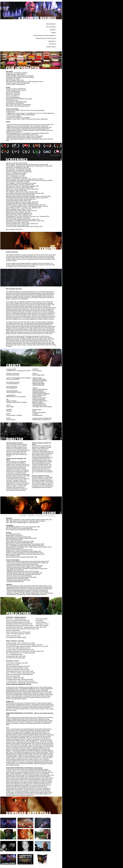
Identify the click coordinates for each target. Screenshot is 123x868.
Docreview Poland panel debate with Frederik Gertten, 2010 (22, 629)
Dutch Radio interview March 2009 (15, 658)
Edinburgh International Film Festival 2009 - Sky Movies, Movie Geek (25, 651)
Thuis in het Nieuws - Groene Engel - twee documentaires (22, 683)
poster (33, 673)
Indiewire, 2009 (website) (13, 630)
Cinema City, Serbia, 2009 (13, 636)
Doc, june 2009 (15, 665)
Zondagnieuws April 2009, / (14, 679)
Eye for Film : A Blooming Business (16, 619)
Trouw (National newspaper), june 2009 (17, 663)
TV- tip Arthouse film (12, 681)
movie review (39, 621)
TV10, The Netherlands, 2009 (14, 655)
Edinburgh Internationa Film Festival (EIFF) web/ (19, 624)
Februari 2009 (29, 671)
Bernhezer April (26, 679)
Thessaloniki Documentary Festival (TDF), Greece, (20, 626)
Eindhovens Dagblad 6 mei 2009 (15, 678)
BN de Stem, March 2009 (13, 676)
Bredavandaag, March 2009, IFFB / (16, 671)
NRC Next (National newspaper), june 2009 (18, 666)
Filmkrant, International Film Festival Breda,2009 (19, 675)
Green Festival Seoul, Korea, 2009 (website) (18, 632)
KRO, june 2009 (25, 670)
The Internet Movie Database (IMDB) (16, 637)
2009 (31, 679)
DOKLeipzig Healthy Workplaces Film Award (18, 622)
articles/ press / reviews (42, 624)
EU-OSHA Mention (41, 622)
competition (12, 165)
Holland (8, 665)
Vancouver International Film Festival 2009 (18, 621)
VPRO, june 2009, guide (13, 670)
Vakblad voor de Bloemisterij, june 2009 (17, 668)
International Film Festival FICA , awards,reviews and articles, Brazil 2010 (26, 627)
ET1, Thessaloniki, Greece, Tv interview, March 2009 (20, 653)
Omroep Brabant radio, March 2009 (16, 656)
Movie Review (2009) (42, 619)
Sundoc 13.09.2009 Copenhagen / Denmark (18, 634)
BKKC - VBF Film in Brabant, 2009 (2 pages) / (19, 673)
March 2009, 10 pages (42, 626)
